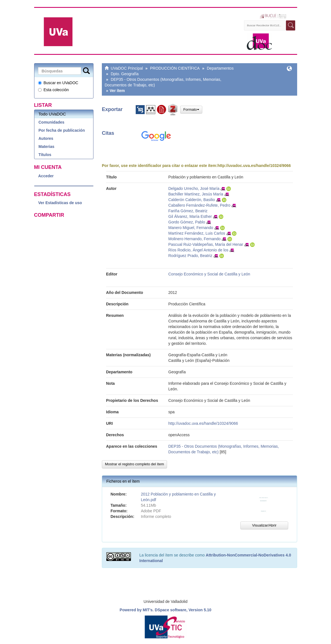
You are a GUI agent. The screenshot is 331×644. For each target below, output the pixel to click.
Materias (47, 147)
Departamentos (220, 68)
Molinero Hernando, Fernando (195, 239)
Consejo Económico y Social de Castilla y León (209, 274)
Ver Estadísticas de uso (60, 203)
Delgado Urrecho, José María (194, 188)
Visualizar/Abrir (264, 525)
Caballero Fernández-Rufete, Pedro (199, 205)
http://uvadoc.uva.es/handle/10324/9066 (254, 166)
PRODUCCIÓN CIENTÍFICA (175, 68)
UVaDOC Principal (127, 68)
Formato (191, 109)
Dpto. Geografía (125, 74)
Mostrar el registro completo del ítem (134, 464)
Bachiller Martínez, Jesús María (196, 194)
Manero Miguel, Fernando (191, 228)
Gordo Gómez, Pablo (187, 222)
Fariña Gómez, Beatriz (188, 211)
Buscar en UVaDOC (58, 83)
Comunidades (52, 122)
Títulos (45, 155)
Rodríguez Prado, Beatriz (190, 256)
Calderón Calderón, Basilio (192, 200)
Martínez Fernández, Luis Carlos (197, 233)
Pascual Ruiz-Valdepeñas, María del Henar (206, 244)
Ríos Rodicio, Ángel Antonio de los (199, 250)
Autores (46, 138)
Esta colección (53, 90)
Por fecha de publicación (62, 130)
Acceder (46, 176)
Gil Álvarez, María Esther (190, 216)
